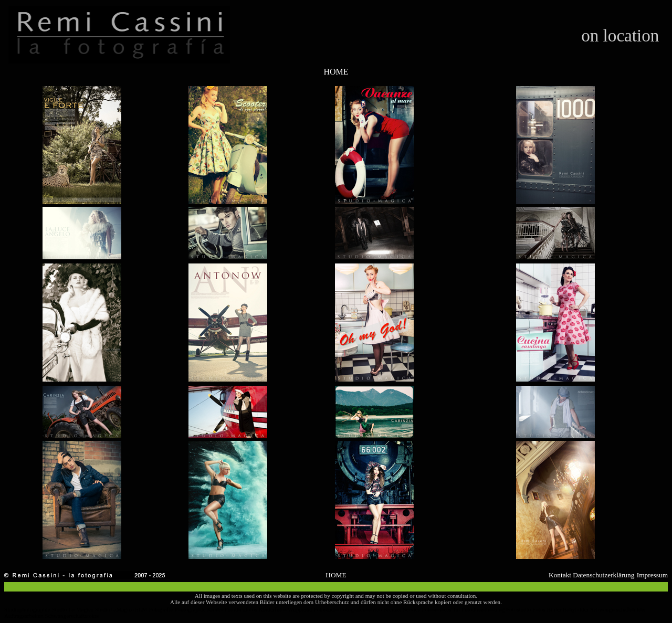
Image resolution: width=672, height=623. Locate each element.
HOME (336, 72)
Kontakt (560, 575)
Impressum (652, 575)
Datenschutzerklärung (603, 575)
